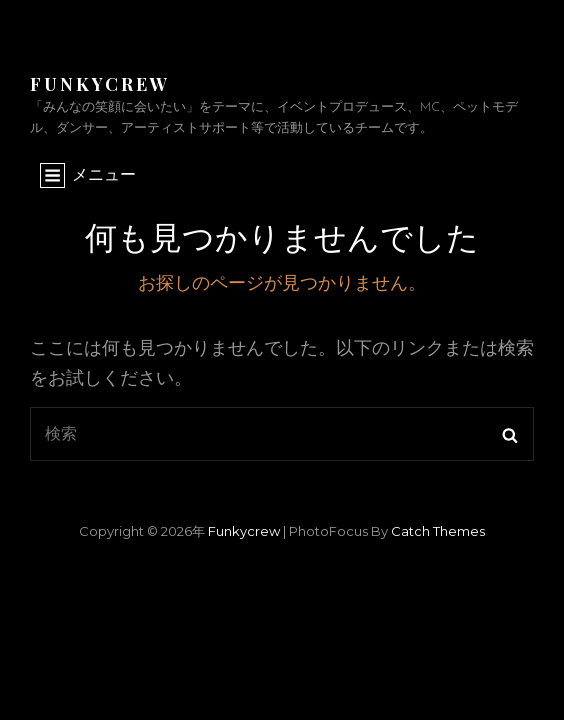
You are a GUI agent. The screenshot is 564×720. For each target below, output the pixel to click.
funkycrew (100, 84)
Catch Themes (438, 531)
